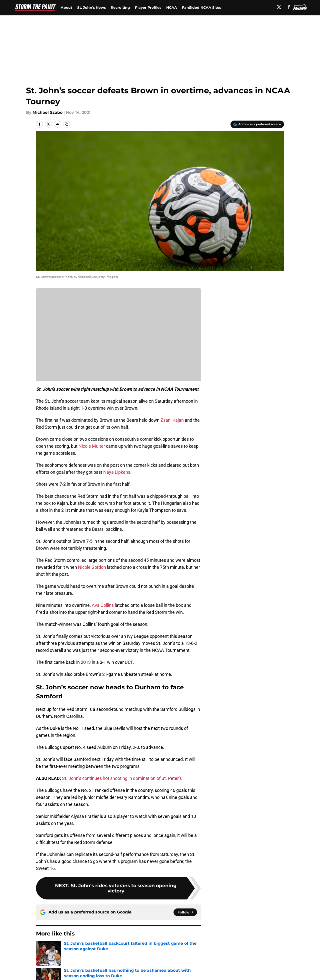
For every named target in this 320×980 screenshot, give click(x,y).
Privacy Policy (116, 971)
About (66, 8)
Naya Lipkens (117, 472)
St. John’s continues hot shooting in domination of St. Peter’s (122, 778)
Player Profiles (148, 8)
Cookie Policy (216, 971)
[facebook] (289, 7)
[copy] (66, 124)
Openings (112, 962)
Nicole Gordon (92, 567)
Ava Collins (103, 605)
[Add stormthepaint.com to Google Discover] (257, 124)
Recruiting (120, 8)
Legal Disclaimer (268, 971)
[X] (279, 7)
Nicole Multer (92, 446)
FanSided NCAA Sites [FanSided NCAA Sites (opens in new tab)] (201, 8)
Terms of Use (163, 971)
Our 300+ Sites (217, 962)
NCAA (172, 8)
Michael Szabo (47, 112)
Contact (157, 962)
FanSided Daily (267, 962)
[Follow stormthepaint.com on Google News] (185, 912)
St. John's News (91, 8)
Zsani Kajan (172, 420)
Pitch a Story (48, 971)
